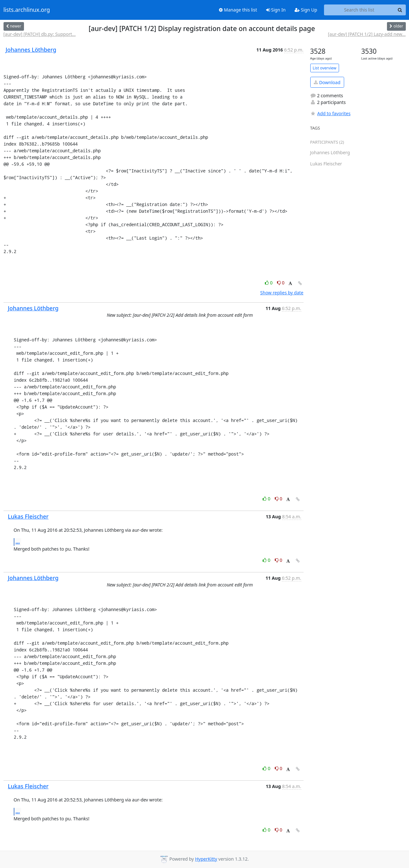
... (18, 542)
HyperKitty (206, 859)
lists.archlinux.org (27, 10)
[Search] (400, 10)
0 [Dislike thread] (281, 283)
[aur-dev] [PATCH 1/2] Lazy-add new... (367, 34)
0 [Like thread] (269, 283)
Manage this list (238, 10)
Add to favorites (330, 113)
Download (327, 82)
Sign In (276, 10)
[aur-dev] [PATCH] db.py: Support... (40, 34)
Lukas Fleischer (28, 516)
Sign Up (306, 10)
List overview (325, 68)
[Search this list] (359, 10)
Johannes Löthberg (31, 50)
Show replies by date (282, 293)
